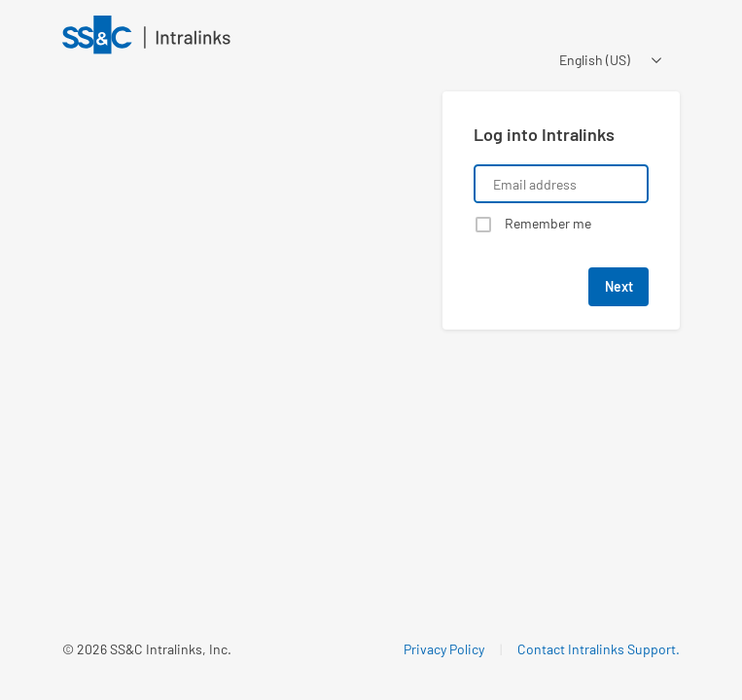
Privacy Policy (444, 649)
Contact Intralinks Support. (599, 649)
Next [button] (619, 286)
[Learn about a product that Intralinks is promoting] (241, 271)
